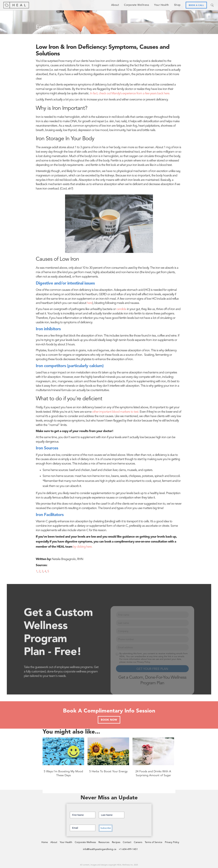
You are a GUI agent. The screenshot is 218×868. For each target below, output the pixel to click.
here (90, 303)
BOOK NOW (109, 720)
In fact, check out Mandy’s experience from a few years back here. (130, 94)
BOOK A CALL (196, 5)
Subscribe (106, 828)
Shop (177, 5)
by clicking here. (83, 547)
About (115, 5)
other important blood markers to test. (116, 412)
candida (121, 309)
